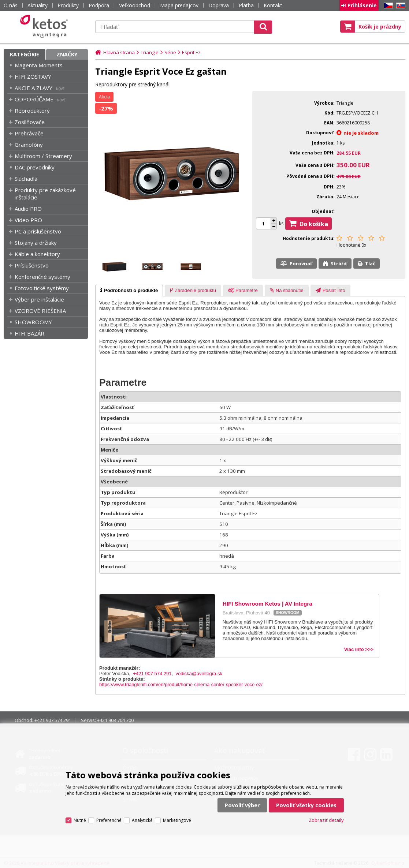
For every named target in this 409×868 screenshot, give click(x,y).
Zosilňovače (30, 122)
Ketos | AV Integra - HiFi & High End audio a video (46, 26)
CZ (387, 6)
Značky (67, 54)
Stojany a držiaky (36, 243)
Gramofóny (29, 145)
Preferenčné (109, 820)
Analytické (142, 820)
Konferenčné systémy (42, 277)
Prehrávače (29, 133)
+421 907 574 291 (152, 674)
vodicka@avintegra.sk (199, 674)
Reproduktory (32, 111)
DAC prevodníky (35, 167)
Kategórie (25, 54)
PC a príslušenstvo (38, 231)
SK (399, 6)
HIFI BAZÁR (29, 333)
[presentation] (129, 291)
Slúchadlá (26, 179)
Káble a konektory (37, 254)
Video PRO (28, 220)
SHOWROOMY (33, 322)
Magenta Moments (39, 65)
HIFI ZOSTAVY (33, 76)
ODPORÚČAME (34, 99)
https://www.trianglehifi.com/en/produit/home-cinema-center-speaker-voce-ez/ (181, 684)
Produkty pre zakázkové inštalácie (45, 194)
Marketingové (177, 820)
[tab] (129, 291)
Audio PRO (28, 209)
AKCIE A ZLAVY (34, 88)
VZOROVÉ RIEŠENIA (40, 311)
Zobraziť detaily (326, 820)
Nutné (80, 820)
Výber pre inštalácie (39, 299)
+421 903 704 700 (115, 720)
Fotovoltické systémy (42, 288)
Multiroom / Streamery (43, 156)
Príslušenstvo (32, 265)
